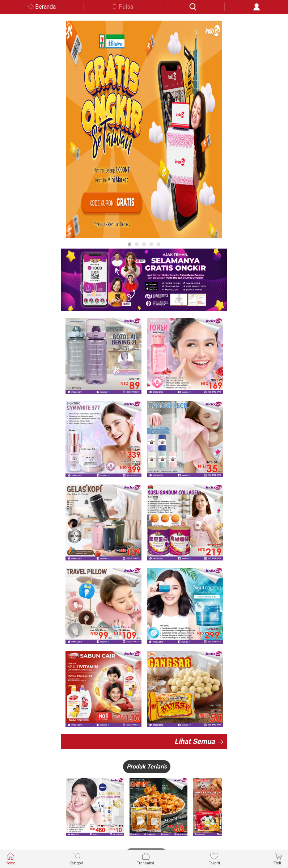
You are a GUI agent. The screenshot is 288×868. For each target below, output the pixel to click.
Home (10, 858)
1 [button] (130, 244)
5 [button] (158, 244)
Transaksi (146, 858)
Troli (278, 858)
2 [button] (137, 244)
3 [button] (144, 244)
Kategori (76, 858)
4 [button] (151, 244)
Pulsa (126, 7)
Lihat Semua (195, 741)
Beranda (45, 7)
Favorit (214, 858)
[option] (144, 129)
